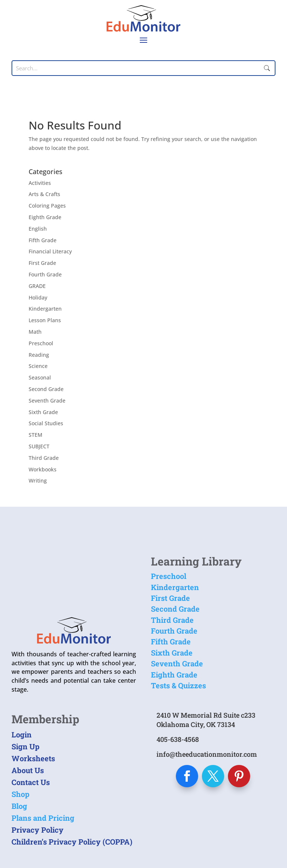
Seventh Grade (47, 401)
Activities (40, 183)
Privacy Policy (38, 830)
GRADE (37, 286)
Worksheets (33, 758)
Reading (39, 355)
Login (22, 734)
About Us (28, 770)
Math (35, 332)
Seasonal (40, 377)
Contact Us (31, 782)
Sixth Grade (43, 412)
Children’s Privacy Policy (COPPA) (72, 842)
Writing (38, 481)
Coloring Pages (47, 206)
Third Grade (44, 458)
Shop (20, 794)
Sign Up (25, 746)
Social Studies (46, 423)
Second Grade (46, 389)
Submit (267, 68)
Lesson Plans (45, 320)
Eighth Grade (45, 217)
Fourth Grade (45, 274)
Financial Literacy (50, 251)
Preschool (41, 343)
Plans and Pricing (43, 818)
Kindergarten (45, 309)
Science (38, 366)
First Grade (42, 263)
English (38, 229)
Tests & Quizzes (178, 685)
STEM (36, 435)
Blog (19, 806)
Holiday (38, 297)
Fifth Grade (43, 240)
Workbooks (43, 469)
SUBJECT (39, 446)
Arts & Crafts (44, 194)
